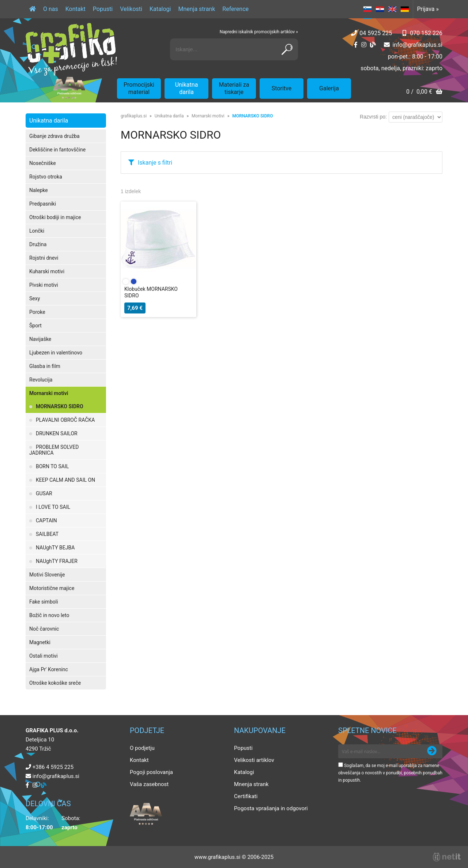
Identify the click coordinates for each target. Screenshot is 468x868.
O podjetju (142, 748)
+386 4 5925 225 (53, 767)
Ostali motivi (44, 656)
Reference (235, 9)
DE (405, 9)
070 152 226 (426, 33)
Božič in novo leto (49, 615)
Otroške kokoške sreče (55, 683)
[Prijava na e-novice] (432, 751)
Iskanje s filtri (155, 163)
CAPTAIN (46, 521)
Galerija (329, 88)
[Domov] (33, 9)
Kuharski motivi (47, 271)
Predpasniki (43, 204)
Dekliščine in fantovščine (57, 150)
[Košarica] (424, 92)
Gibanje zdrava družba (54, 136)
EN (392, 9)
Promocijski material (139, 88)
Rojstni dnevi (44, 258)
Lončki (37, 231)
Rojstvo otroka (46, 177)
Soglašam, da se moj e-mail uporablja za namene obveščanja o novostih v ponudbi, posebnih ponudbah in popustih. (390, 773)
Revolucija (41, 380)
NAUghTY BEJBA (55, 548)
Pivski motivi (44, 285)
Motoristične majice (52, 588)
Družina (38, 244)
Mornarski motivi (49, 393)
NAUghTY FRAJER (57, 561)
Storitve (282, 88)
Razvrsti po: (373, 117)
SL (367, 9)
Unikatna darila (187, 88)
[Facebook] (356, 45)
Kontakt (76, 9)
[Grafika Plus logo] (71, 49)
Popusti (103, 9)
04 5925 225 (376, 33)
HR (380, 9)
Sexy (35, 298)
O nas (51, 9)
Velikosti (131, 9)
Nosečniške (43, 163)
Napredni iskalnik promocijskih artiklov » (259, 32)
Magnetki (40, 642)
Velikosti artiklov (254, 760)
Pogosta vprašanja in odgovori (271, 808)
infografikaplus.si (417, 45)
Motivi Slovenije (47, 575)
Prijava (428, 9)
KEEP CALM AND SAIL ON (65, 480)
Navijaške (40, 339)
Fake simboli (44, 602)
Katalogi (160, 9)
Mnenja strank (197, 9)
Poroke (37, 312)
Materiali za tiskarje (234, 88)
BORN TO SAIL (52, 466)
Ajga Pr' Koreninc (49, 669)
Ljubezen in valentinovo (56, 353)
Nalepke (39, 190)
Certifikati (246, 796)
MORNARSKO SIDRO (60, 406)
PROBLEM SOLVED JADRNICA (54, 450)
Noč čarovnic (44, 629)
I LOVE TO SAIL (53, 507)
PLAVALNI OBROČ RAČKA (65, 420)
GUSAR (44, 493)
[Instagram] (364, 45)
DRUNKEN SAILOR (57, 433)
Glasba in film (45, 366)
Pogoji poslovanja (151, 772)
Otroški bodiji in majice (55, 217)
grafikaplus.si (134, 116)
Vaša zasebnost (149, 784)
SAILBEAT (47, 534)
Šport (35, 326)
